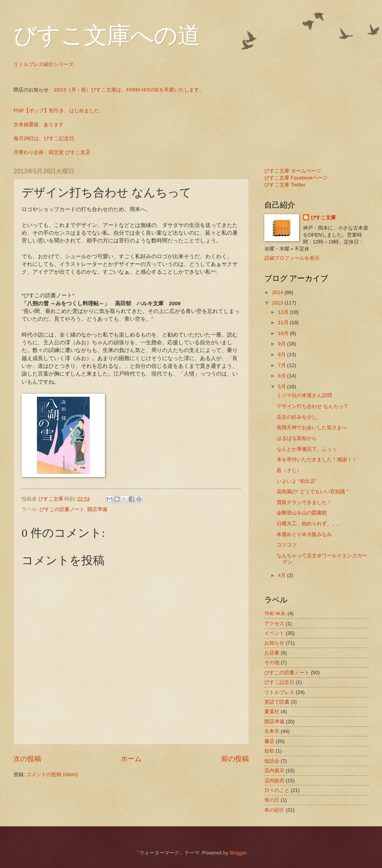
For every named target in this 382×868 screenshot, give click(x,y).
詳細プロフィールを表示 (292, 258)
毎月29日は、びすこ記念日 (44, 138)
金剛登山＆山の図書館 (302, 513)
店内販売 (274, 781)
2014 (278, 292)
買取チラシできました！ (304, 502)
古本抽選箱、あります (39, 124)
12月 (284, 312)
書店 (269, 741)
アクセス (274, 624)
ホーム (131, 759)
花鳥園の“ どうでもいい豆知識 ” (312, 492)
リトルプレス (279, 692)
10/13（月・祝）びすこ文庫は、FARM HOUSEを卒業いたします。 (129, 90)
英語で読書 (277, 702)
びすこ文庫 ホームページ (293, 171)
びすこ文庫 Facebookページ (296, 178)
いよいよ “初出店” (297, 481)
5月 (282, 387)
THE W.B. (275, 613)
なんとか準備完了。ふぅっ (307, 449)
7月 (282, 365)
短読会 (272, 761)
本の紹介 (274, 810)
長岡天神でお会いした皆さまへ (312, 427)
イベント (274, 633)
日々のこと (277, 790)
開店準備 (97, 509)
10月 (284, 333)
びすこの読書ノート (62, 509)
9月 (282, 344)
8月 (282, 354)
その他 (272, 662)
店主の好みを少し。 (299, 417)
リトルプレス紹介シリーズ (44, 64)
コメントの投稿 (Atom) (52, 774)
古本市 (272, 731)
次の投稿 (27, 759)
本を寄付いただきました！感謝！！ (317, 459)
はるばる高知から (297, 438)
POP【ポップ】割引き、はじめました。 (59, 111)
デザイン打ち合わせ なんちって (313, 406)
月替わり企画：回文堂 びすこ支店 (52, 152)
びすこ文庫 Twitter (285, 185)
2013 (278, 303)
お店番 (272, 653)
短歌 (269, 751)
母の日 (272, 800)
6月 (282, 376)
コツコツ (287, 545)
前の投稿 (235, 759)
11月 (284, 322)
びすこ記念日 (279, 682)
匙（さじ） (289, 470)
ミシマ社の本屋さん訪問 (304, 395)
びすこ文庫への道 (107, 36)
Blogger (238, 853)
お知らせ (274, 643)
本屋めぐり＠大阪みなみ (304, 534)
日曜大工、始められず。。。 (309, 524)
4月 (282, 575)
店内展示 (274, 771)
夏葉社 (272, 711)
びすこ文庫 (323, 217)
